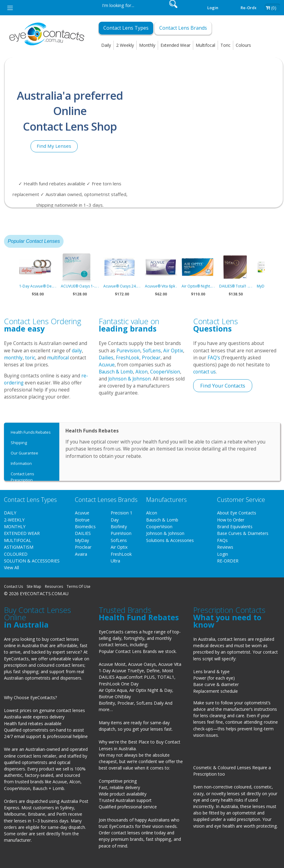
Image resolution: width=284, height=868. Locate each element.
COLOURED (16, 554)
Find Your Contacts (223, 386)
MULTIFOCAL (18, 540)
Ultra (115, 561)
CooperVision (165, 372)
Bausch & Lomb (116, 372)
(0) (274, 8)
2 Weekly (125, 45)
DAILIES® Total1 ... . (236, 286)
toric (30, 358)
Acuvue (107, 365)
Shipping (19, 443)
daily (77, 351)
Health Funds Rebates (31, 432)
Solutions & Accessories (170, 540)
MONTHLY (15, 527)
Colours (243, 45)
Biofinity (119, 527)
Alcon (142, 372)
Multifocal (205, 45)
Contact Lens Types (126, 28)
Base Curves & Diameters (243, 533)
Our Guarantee (24, 453)
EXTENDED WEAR (22, 533)
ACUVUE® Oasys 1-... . (80, 286)
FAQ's (214, 358)
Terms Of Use (79, 586)
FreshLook (128, 358)
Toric (225, 45)
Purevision (128, 351)
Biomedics (85, 527)
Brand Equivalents (235, 527)
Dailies (106, 358)
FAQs (222, 540)
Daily (106, 45)
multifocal (58, 358)
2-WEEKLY (14, 520)
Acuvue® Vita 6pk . (161, 286)
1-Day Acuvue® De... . (38, 286)
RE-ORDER (228, 561)
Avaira (81, 554)
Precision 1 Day (122, 516)
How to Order (231, 520)
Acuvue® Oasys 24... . (122, 286)
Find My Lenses (54, 146)
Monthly (147, 45)
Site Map (34, 586)
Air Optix (173, 351)
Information (21, 464)
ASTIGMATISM (19, 547)
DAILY (10, 513)
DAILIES (83, 533)
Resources (54, 586)
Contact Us (13, 586)
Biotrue (82, 520)
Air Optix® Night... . (198, 286)
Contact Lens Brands (183, 28)
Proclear (151, 358)
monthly (13, 358)
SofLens (152, 351)
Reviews (225, 547)
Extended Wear (175, 45)
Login (213, 8)
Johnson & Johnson (129, 379)
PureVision (121, 533)
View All (11, 568)
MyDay (82, 540)
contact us (205, 372)
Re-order (250, 8)
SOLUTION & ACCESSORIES (32, 561)
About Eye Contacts (237, 513)
